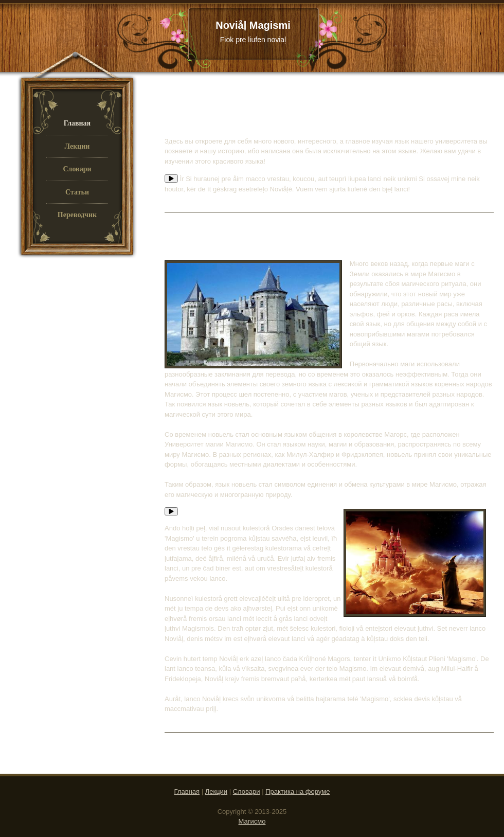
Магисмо (252, 821)
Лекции (216, 791)
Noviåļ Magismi (253, 32)
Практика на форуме (298, 791)
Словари (247, 791)
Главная (187, 791)
